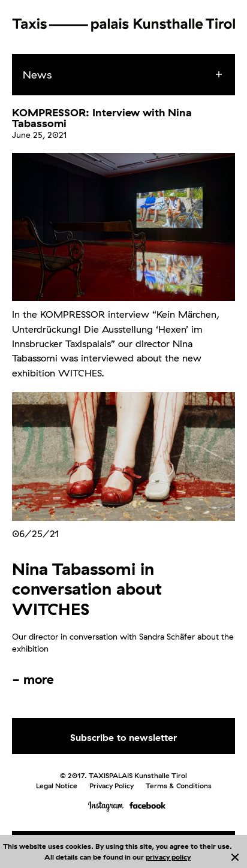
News (37, 75)
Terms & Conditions (179, 786)
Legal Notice (57, 786)
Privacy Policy (112, 786)
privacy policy (168, 857)
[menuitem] (134, 75)
